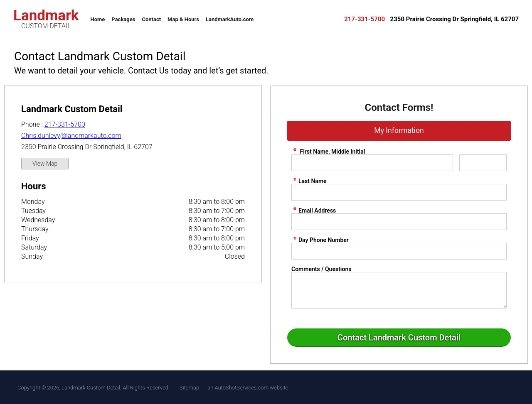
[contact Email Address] (399, 222)
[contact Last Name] (399, 192)
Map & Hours (183, 19)
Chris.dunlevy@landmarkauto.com (71, 136)
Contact (151, 19)
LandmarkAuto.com (230, 19)
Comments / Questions (321, 269)
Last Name (309, 181)
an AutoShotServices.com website (248, 388)
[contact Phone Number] (399, 251)
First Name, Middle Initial (328, 151)
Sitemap (189, 388)
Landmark (46, 18)
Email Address (314, 210)
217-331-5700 (65, 124)
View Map (45, 164)
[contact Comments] (399, 290)
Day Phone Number (320, 240)
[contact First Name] (372, 163)
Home (98, 19)
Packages (123, 19)
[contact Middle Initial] (483, 163)
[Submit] (399, 338)
